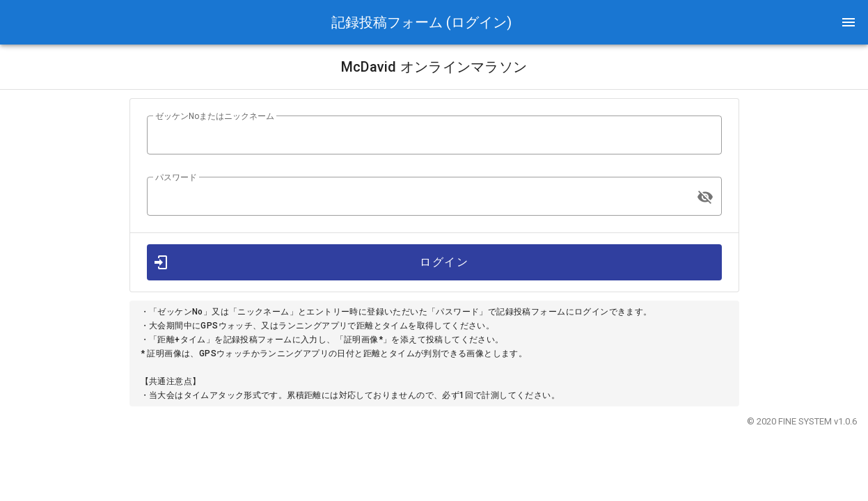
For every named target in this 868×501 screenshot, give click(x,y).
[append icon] (705, 197)
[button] (849, 22)
